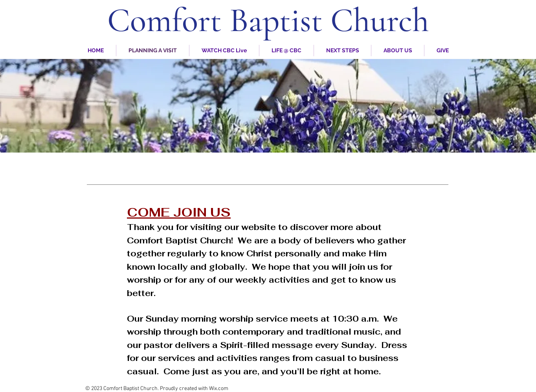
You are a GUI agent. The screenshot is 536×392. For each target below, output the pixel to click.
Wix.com (219, 389)
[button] (398, 51)
